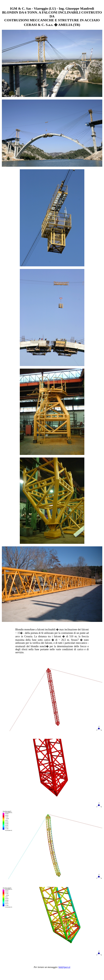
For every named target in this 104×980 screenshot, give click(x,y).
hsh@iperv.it (64, 967)
